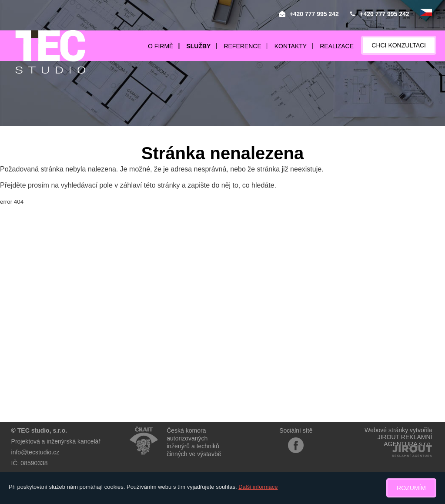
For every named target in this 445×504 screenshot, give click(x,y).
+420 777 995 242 (314, 14)
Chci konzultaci (399, 45)
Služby (198, 46)
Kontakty (291, 46)
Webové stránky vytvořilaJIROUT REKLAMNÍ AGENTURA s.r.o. (398, 437)
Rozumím (411, 488)
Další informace (258, 487)
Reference (242, 46)
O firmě (161, 46)
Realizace (337, 46)
